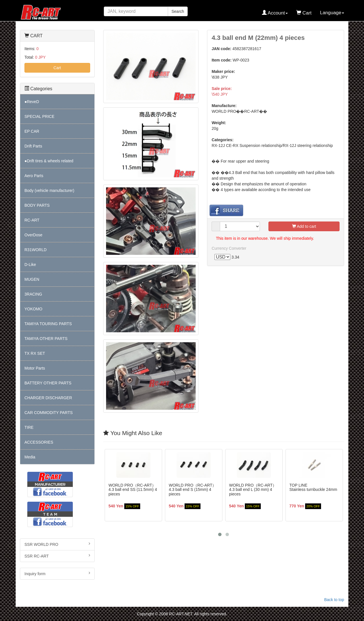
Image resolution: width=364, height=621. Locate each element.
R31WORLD (36, 250)
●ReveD (32, 102)
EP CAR (32, 131)
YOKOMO (33, 309)
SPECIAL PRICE (39, 116)
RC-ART (32, 220)
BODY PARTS (37, 205)
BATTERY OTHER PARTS (48, 383)
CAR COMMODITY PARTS (49, 413)
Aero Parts (34, 176)
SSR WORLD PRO (57, 544)
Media (30, 457)
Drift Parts (33, 146)
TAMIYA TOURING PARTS (48, 324)
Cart (57, 68)
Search (178, 11)
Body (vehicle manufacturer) (49, 190)
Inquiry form (57, 573)
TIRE (29, 427)
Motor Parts (35, 368)
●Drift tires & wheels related (49, 161)
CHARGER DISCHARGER (48, 398)
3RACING (33, 294)
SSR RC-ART (57, 556)
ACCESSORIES (39, 442)
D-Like (30, 265)
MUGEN (32, 279)
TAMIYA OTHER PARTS (46, 339)
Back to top (334, 600)
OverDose (33, 235)
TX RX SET (35, 353)
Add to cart (304, 226)
